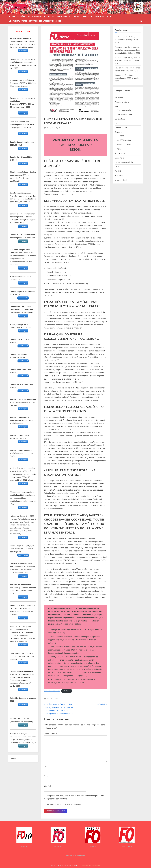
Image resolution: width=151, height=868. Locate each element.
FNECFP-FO (93, 846)
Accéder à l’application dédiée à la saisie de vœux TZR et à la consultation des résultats (23, 471)
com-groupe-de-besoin (52, 691)
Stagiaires (119, 175)
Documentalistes (124, 145)
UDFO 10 (24, 846)
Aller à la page (23, 51)
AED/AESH (119, 97)
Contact (76, 16)
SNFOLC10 (33, 6)
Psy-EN (118, 171)
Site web (48, 786)
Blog (117, 106)
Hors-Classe (120, 153)
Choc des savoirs (53, 699)
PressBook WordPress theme (91, 865)
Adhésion (85, 16)
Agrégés (121, 136)
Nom (47, 766)
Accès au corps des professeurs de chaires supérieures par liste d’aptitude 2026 (128, 50)
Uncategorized (121, 180)
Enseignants (120, 132)
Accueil (12, 16)
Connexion (14, 759)
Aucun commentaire (66, 128)
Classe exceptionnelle (123, 114)
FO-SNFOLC (58, 846)
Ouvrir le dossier (23, 298)
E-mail (47, 776)
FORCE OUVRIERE (127, 846)
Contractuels (120, 119)
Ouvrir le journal (23, 346)
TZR (119, 149)
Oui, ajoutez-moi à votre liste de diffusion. (63, 805)
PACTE (117, 167)
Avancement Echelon (123, 102)
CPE (117, 123)
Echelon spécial (121, 128)
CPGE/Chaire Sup (124, 140)
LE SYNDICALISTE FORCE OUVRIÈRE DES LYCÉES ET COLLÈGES (35, 21)
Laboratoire (119, 158)
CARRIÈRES (22, 16)
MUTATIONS (37, 16)
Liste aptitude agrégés (124, 162)
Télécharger (67, 691)
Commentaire (50, 734)
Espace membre (101, 16)
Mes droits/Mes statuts (57, 16)
